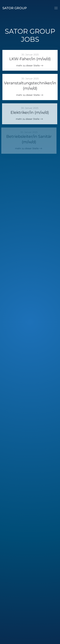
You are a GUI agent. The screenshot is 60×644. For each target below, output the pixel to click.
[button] (56, 8)
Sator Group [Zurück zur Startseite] (15, 8)
